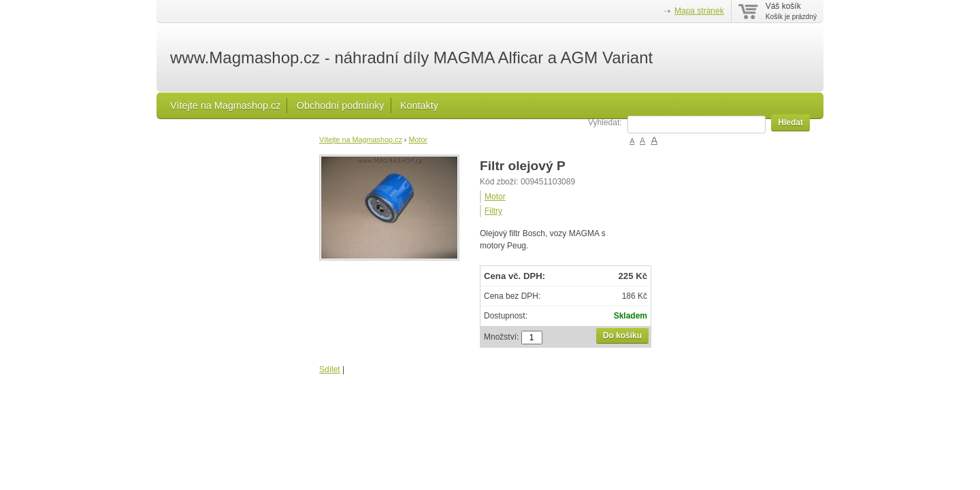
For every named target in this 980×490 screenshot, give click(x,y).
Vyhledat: (605, 122)
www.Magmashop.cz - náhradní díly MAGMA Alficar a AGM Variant (411, 58)
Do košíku (622, 336)
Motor (418, 140)
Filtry (493, 211)
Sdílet (330, 370)
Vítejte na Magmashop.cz (225, 105)
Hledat (790, 122)
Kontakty (419, 105)
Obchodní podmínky (341, 105)
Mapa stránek (699, 11)
